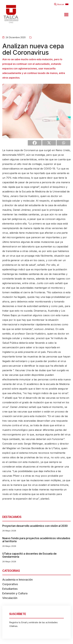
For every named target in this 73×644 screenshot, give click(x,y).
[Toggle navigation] (66, 14)
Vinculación (10, 598)
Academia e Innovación (17, 580)
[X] (49, 143)
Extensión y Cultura (15, 593)
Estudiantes (10, 589)
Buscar (61, 4)
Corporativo (10, 584)
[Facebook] (35, 143)
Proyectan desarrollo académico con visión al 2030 (35, 526)
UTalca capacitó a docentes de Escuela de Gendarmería (29, 555)
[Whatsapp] (63, 143)
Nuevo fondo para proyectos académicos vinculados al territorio (36, 540)
